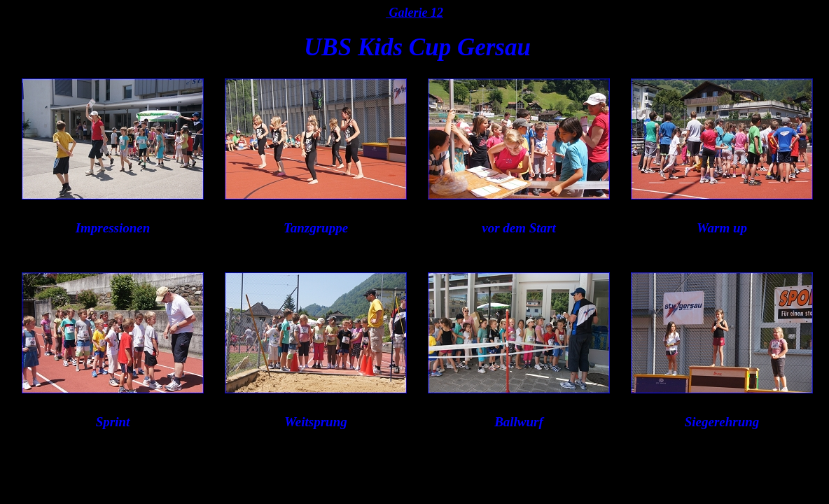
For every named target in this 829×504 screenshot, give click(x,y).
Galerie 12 (415, 13)
